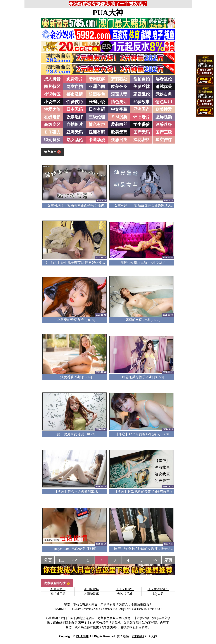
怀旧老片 (142, 117)
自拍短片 (75, 125)
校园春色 (97, 94)
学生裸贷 (142, 125)
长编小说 (97, 102)
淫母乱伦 (164, 79)
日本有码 (97, 109)
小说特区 (52, 94)
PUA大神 (108, 13)
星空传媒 (164, 140)
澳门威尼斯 (91, 589)
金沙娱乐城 (125, 594)
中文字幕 (119, 109)
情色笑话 (119, 102)
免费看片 (75, 79)
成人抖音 (52, 79)
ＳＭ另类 (119, 117)
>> (155, 560)
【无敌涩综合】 (158, 589)
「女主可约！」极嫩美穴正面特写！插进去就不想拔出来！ (87, 205)
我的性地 (138, 636)
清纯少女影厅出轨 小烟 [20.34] (143, 263)
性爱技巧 (75, 102)
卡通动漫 (97, 140)
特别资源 (52, 140)
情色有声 (97, 125)
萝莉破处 (119, 79)
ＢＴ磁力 (52, 132)
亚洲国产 (142, 109)
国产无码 (142, 132)
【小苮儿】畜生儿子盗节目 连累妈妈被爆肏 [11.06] (81, 263)
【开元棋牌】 (125, 589)
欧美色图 (119, 87)
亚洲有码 (97, 132)
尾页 (168, 560)
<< (75, 560)
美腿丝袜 (142, 87)
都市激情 (75, 94)
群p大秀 (158, 594)
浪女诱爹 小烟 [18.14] (76, 377)
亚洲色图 (97, 87)
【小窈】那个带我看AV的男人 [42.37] (143, 434)
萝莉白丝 (119, 125)
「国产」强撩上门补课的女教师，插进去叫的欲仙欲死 (151, 549)
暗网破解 (97, 79)
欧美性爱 (164, 109)
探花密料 (142, 140)
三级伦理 (97, 117)
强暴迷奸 (75, 117)
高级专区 (52, 125)
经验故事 (142, 102)
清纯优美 (164, 87)
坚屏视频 (164, 117)
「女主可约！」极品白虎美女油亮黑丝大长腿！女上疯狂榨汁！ (158, 205)
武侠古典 (164, 94)
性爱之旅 (52, 109)
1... (61, 560)
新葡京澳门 (58, 589)
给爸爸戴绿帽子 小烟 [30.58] (143, 377)
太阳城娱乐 (91, 594)
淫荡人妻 (119, 94)
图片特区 (52, 87)
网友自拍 (75, 87)
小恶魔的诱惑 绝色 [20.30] (76, 320)
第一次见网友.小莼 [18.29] (76, 434)
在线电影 (52, 117)
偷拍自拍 (142, 79)
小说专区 (52, 102)
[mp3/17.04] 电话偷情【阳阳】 (76, 549)
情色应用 (164, 102)
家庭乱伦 (142, 94)
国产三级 (164, 132)
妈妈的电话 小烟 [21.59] (143, 320)
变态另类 (119, 140)
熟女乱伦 (75, 140)
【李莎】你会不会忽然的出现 (76, 491)
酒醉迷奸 (164, 125)
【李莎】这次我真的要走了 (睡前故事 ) (143, 491)
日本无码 (75, 109)
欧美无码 (119, 132)
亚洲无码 (75, 132)
